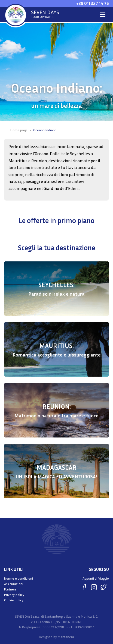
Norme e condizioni (19, 578)
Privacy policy (14, 595)
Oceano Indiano (45, 130)
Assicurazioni (14, 584)
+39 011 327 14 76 (93, 3)
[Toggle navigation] (103, 14)
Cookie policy (14, 600)
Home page (19, 130)
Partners (10, 589)
